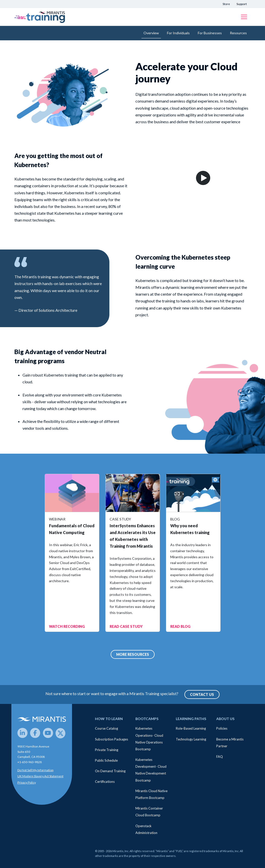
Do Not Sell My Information (35, 770)
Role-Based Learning (191, 728)
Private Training (107, 750)
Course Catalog (106, 728)
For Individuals (178, 33)
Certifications (105, 782)
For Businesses (210, 33)
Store (226, 4)
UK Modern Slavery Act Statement (40, 776)
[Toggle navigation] (244, 17)
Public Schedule (106, 760)
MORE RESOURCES (133, 654)
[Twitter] (61, 733)
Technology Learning (191, 739)
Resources (238, 33)
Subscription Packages (112, 739)
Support (242, 4)
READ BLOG (180, 626)
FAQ (220, 757)
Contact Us (202, 694)
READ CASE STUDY (126, 626)
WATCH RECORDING (67, 626)
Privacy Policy (27, 782)
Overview (151, 33)
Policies (222, 728)
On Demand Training (110, 771)
